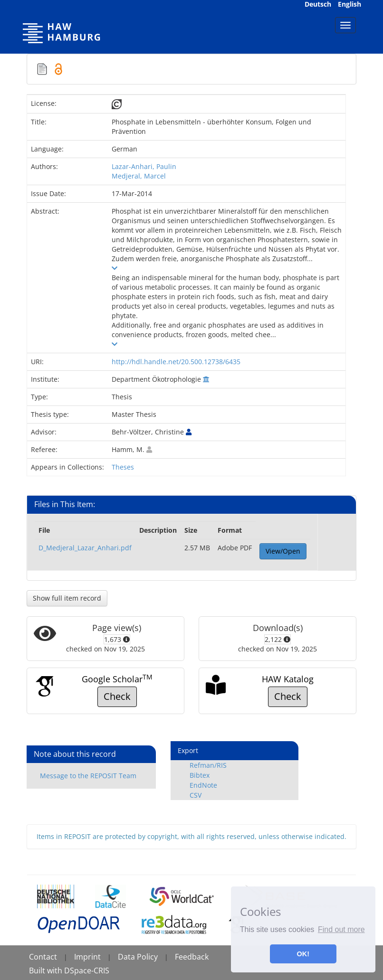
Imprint (87, 957)
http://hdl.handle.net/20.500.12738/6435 (176, 362)
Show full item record (67, 598)
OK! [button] (303, 954)
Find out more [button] (341, 929)
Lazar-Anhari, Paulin (144, 166)
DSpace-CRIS (87, 971)
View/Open (283, 551)
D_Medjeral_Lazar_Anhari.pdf (85, 548)
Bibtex (200, 775)
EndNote (203, 785)
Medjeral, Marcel (139, 176)
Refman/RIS (208, 765)
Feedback (192, 957)
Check (117, 696)
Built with (47, 971)
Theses (123, 467)
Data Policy (138, 957)
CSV (196, 795)
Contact (43, 957)
